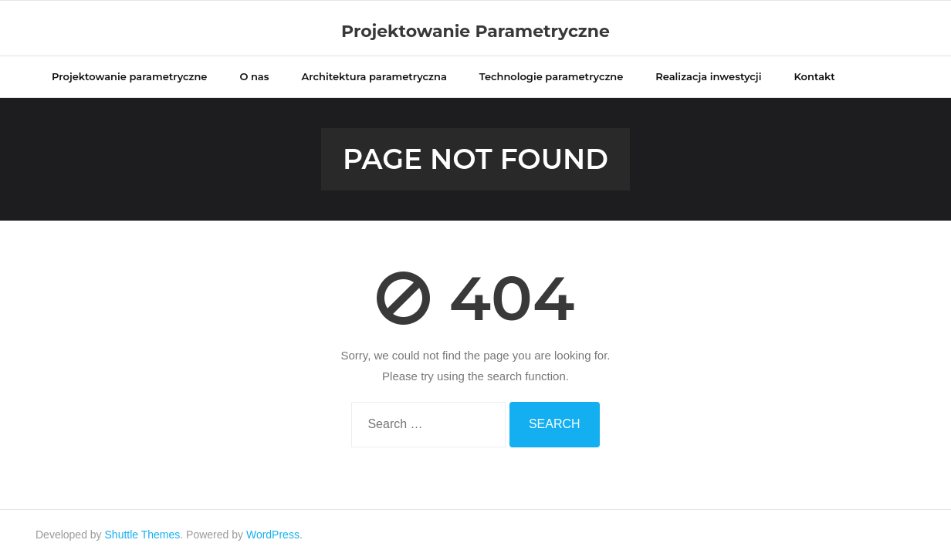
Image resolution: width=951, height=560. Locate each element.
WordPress (273, 535)
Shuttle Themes (143, 535)
